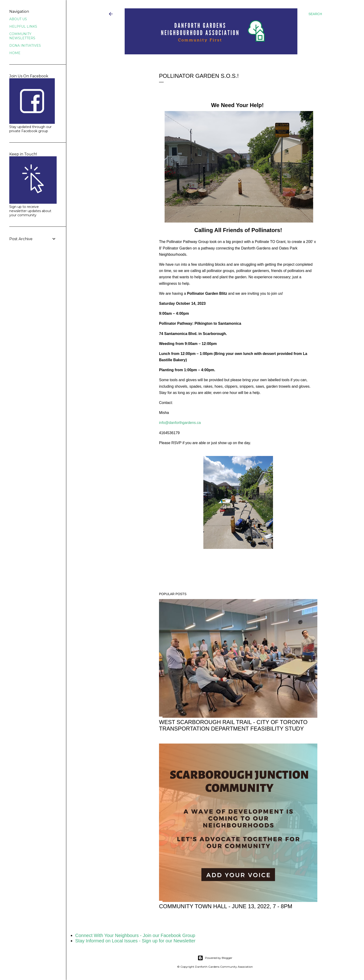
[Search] (315, 14)
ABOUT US (18, 19)
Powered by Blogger (215, 958)
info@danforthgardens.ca (180, 423)
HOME (15, 53)
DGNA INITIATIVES (25, 46)
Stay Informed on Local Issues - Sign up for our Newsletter (135, 941)
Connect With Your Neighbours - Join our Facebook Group (135, 935)
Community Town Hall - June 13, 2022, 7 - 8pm (226, 906)
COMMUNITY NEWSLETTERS (22, 36)
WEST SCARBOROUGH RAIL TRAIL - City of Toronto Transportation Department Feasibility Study (233, 725)
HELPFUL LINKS (23, 26)
